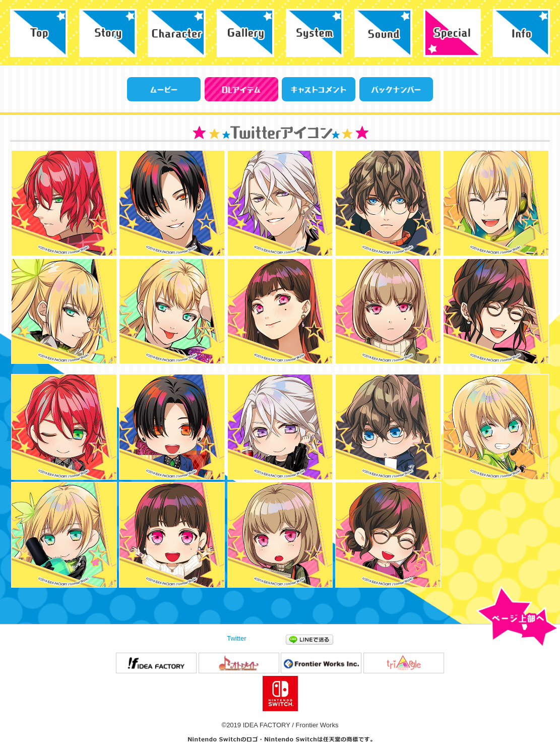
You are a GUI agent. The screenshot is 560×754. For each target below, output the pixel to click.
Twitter (236, 638)
